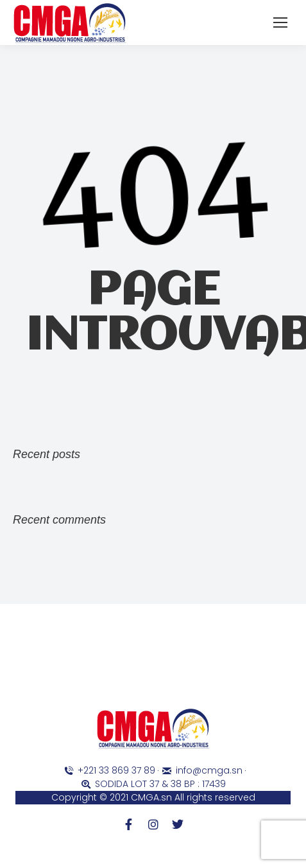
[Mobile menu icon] (280, 22)
